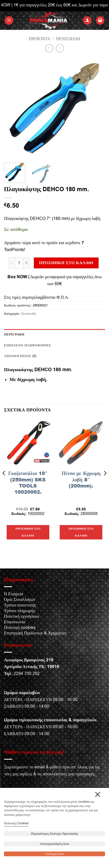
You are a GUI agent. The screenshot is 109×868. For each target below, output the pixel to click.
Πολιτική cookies (20, 628)
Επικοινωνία (15, 622)
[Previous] (4, 484)
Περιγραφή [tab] (14, 334)
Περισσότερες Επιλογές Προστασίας (55, 834)
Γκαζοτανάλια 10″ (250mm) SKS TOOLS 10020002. (28, 483)
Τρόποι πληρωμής (19, 611)
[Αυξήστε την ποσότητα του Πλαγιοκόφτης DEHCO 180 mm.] (26, 263)
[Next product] (49, 48)
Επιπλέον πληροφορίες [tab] (28, 345)
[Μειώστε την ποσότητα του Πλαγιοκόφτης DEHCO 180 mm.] (11, 263)
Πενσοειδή (68, 39)
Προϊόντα (40, 39)
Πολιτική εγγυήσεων (22, 616)
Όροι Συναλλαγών (20, 600)
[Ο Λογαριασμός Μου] (87, 21)
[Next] (105, 484)
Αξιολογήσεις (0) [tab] (20, 356)
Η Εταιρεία (14, 594)
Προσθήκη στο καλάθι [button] (28, 532)
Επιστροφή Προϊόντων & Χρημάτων (35, 633)
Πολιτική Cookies (16, 823)
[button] (9, 21)
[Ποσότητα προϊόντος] (19, 263)
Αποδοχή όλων (54, 854)
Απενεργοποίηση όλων (55, 844)
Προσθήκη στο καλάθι (66, 263)
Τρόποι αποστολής (20, 605)
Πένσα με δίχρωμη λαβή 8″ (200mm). (81, 480)
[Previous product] (60, 48)
